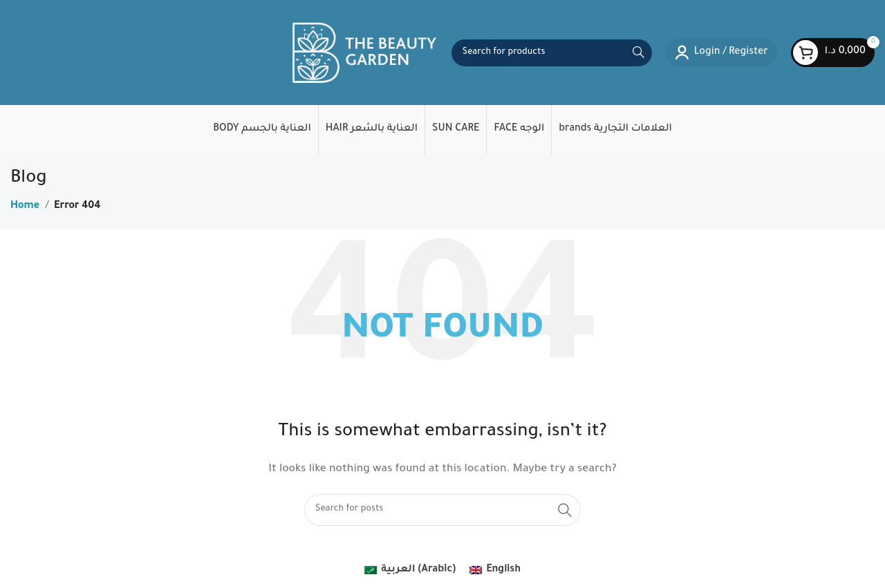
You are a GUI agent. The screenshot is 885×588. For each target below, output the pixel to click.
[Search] (552, 53)
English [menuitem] (503, 570)
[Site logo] (365, 54)
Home (25, 207)
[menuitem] (410, 571)
